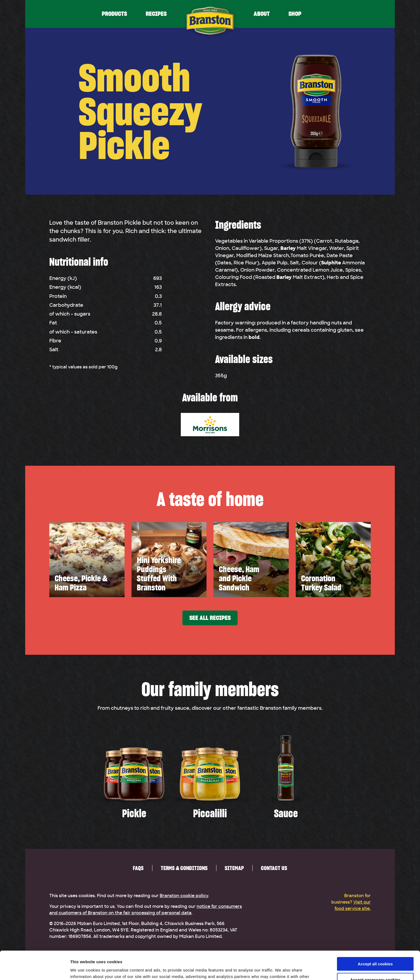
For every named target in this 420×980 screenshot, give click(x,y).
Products (114, 14)
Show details (83, 969)
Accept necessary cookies (375, 951)
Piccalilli (210, 813)
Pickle (134, 813)
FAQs (138, 868)
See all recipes (210, 618)
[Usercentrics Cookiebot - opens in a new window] (35, 970)
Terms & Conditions (184, 868)
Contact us (274, 868)
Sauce (286, 813)
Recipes (156, 14)
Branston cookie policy (184, 896)
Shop (295, 14)
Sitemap (234, 868)
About (262, 14)
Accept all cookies (375, 936)
